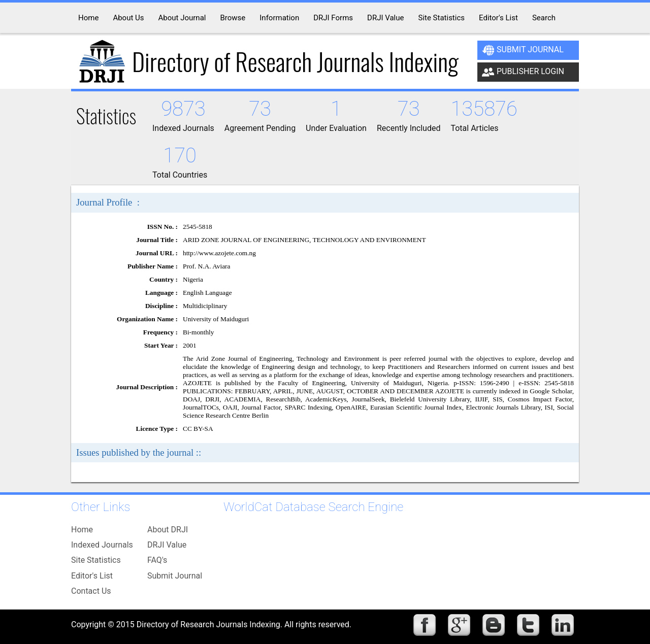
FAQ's (157, 560)
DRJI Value (167, 545)
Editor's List (92, 576)
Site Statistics (96, 560)
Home (82, 530)
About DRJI (168, 530)
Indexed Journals (102, 545)
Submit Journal (523, 50)
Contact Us (91, 591)
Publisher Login (523, 72)
